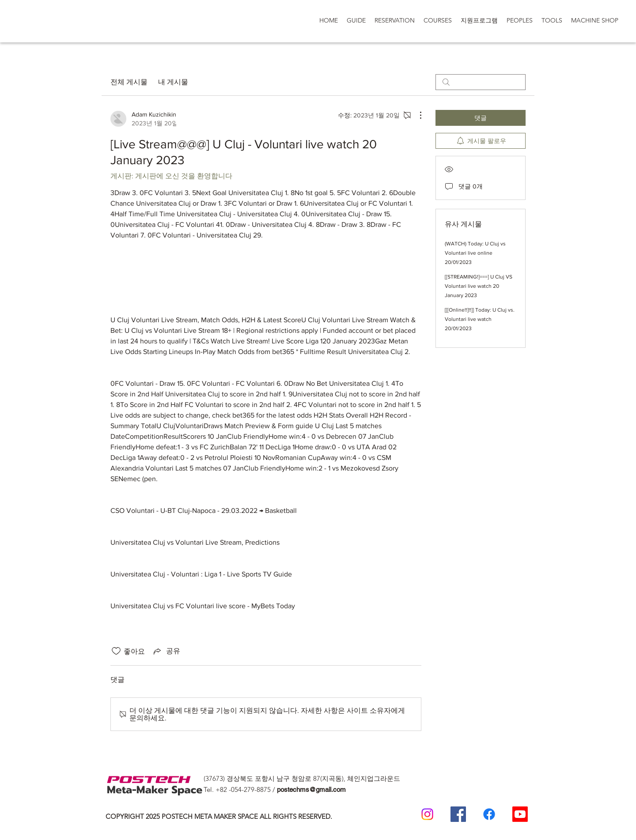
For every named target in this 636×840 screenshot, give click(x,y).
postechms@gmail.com (311, 789)
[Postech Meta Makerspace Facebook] (458, 814)
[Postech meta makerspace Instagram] (427, 814)
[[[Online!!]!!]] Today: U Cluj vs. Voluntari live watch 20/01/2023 (480, 319)
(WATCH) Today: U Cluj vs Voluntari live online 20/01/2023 (475, 253)
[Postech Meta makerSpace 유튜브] (520, 814)
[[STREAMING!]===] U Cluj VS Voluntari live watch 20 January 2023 (479, 286)
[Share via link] (166, 651)
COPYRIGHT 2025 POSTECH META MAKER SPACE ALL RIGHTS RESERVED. (219, 816)
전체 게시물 (129, 82)
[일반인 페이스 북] (489, 814)
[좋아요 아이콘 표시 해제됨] (116, 651)
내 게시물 (173, 82)
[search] (481, 82)
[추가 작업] (416, 115)
